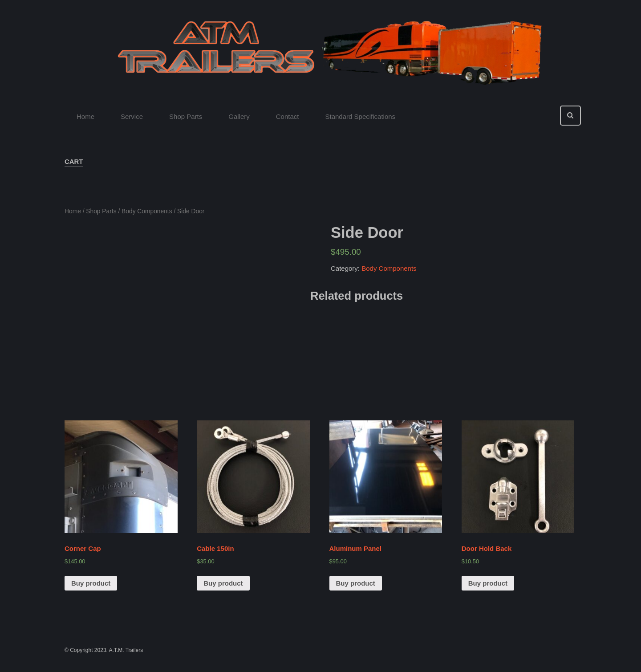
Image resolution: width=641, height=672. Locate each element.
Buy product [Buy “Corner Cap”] (91, 583)
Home (73, 211)
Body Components (147, 211)
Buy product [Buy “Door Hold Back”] (488, 583)
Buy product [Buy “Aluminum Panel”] (356, 583)
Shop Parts (101, 211)
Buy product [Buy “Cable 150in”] (223, 583)
